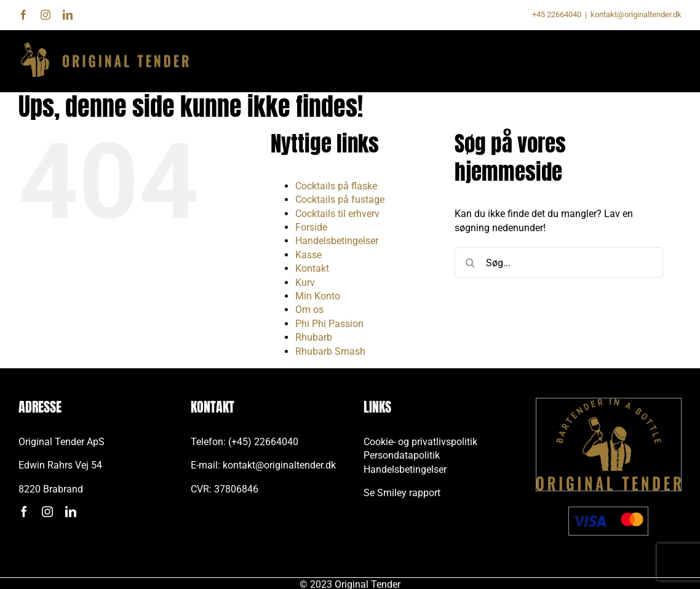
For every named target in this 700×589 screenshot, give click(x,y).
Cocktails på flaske (336, 186)
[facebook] (24, 512)
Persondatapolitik (402, 455)
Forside (311, 227)
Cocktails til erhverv (337, 214)
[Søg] (470, 263)
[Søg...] (559, 263)
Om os (309, 310)
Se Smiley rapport (402, 493)
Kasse (308, 255)
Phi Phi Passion (329, 324)
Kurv (305, 283)
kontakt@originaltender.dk (636, 14)
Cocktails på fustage (340, 200)
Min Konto (318, 296)
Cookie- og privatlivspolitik (420, 442)
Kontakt (312, 268)
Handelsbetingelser (337, 241)
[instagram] (47, 512)
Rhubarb (314, 337)
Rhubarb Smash (330, 351)
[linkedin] (71, 512)
